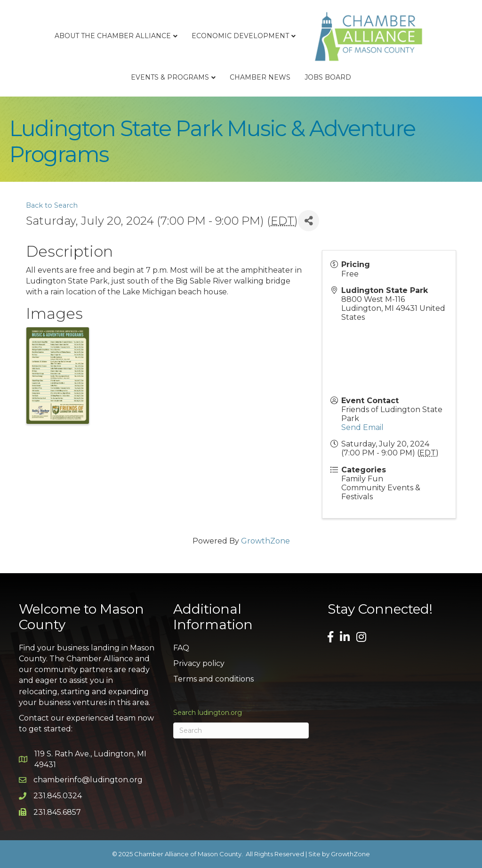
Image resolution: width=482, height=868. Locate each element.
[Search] (241, 730)
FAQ (181, 648)
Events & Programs (170, 77)
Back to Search (52, 205)
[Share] (309, 221)
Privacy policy (199, 663)
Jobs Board (328, 77)
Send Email (362, 427)
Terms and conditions (213, 679)
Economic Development (240, 36)
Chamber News (260, 77)
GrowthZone (265, 541)
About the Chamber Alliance (113, 36)
